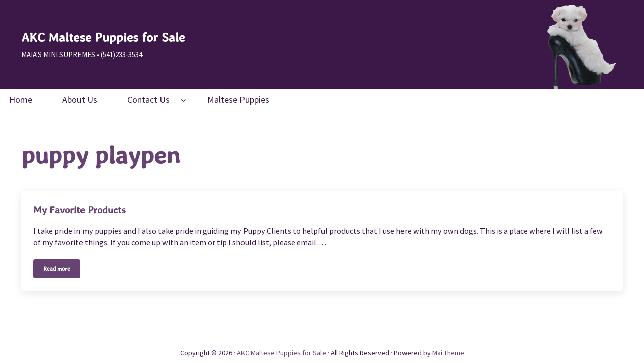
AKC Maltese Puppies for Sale (103, 37)
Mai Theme (448, 353)
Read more (62, 270)
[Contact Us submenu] (183, 99)
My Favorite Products (79, 210)
